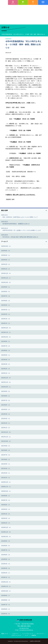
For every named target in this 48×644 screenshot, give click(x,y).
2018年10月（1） (6, 591)
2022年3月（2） (6, 419)
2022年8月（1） (6, 396)
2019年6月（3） (6, 555)
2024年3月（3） (6, 314)
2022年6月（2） (6, 405)
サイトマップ (40, 634)
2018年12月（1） (6, 582)
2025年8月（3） (6, 251)
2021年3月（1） (6, 468)
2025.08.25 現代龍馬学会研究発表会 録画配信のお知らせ (15, 223)
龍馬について (5, 634)
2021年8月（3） (6, 450)
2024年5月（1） (6, 305)
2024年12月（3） (6, 273)
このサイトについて (16, 635)
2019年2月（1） (6, 573)
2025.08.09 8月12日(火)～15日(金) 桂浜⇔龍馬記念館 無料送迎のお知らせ (20, 236)
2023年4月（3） (6, 360)
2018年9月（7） (6, 595)
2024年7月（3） (6, 296)
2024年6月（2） (6, 301)
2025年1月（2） (6, 269)
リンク (26, 635)
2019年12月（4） (6, 527)
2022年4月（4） (6, 414)
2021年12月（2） (6, 432)
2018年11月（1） (6, 586)
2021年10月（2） (6, 441)
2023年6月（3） (6, 350)
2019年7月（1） (6, 550)
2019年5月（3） (6, 559)
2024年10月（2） (6, 282)
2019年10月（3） (6, 537)
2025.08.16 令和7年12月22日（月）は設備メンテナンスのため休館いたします (21, 229)
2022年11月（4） (6, 382)
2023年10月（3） (6, 337)
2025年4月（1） (6, 255)
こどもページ (15, 634)
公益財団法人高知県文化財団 (35, 641)
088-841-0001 (26, 626)
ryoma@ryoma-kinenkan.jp (26, 630)
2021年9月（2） (6, 446)
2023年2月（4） (6, 369)
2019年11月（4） (6, 532)
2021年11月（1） (6, 437)
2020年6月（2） (6, 505)
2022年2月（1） (6, 423)
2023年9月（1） (6, 341)
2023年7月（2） (6, 346)
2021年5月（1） (6, 464)
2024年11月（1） (6, 278)
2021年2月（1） (6, 473)
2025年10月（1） (6, 246)
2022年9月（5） (6, 391)
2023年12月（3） (6, 328)
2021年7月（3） (6, 455)
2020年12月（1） (6, 482)
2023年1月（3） (6, 373)
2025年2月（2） (6, 264)
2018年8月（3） (6, 600)
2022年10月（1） (6, 387)
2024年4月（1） (6, 310)
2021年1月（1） (6, 478)
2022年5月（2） (6, 409)
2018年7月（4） (6, 605)
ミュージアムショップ (28, 634)
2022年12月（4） (6, 378)
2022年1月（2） (6, 428)
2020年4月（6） (6, 514)
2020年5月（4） (6, 509)
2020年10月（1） (6, 491)
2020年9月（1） (6, 496)
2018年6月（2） (6, 609)
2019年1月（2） (6, 577)
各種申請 (34, 635)
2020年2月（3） (6, 523)
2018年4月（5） (6, 614)
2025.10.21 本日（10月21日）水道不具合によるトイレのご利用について (19, 216)
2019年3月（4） (6, 568)
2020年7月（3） (6, 500)
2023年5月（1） (6, 355)
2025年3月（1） (6, 260)
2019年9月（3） (6, 541)
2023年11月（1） (6, 332)
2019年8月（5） (6, 546)
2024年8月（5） (6, 292)
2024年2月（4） (6, 319)
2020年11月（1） (6, 487)
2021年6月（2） (6, 459)
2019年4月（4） (6, 564)
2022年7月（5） (6, 400)
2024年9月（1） (6, 287)
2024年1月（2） (6, 323)
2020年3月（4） (6, 518)
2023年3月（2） (6, 364)
